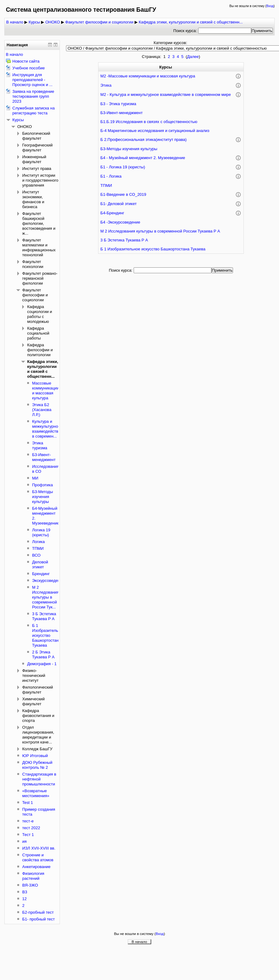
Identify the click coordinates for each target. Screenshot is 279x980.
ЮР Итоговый (35, 756)
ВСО (36, 555)
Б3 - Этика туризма (118, 104)
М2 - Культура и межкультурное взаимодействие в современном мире (166, 95)
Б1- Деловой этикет (118, 204)
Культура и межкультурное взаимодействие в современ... (47, 429)
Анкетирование (36, 867)
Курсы (34, 22)
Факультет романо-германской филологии (40, 278)
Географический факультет (37, 148)
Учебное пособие (29, 68)
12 (24, 899)
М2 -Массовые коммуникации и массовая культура (148, 76)
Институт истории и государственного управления (40, 180)
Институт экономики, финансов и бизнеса (33, 199)
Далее (193, 57)
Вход (270, 6)
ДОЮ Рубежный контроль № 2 (37, 765)
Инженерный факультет (34, 159)
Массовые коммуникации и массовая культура (46, 391)
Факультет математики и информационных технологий (39, 247)
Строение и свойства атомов (38, 857)
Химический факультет (33, 701)
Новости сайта (26, 61)
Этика (106, 85)
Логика (38, 542)
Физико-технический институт (34, 675)
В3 (25, 892)
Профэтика (42, 485)
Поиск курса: (186, 31)
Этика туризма (40, 445)
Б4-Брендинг (112, 213)
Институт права (37, 169)
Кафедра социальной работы (38, 333)
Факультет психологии (33, 264)
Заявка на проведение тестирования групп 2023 (33, 96)
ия (24, 841)
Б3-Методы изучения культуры (129, 149)
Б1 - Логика (111, 176)
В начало (15, 22)
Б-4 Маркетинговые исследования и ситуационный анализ (155, 131)
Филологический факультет (38, 690)
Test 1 (28, 803)
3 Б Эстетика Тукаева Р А (124, 240)
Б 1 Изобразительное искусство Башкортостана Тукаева (153, 249)
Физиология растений (33, 876)
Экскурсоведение (48, 581)
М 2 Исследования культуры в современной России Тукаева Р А (160, 231)
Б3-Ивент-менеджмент (121, 113)
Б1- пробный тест (39, 919)
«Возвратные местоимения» (36, 793)
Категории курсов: (170, 43)
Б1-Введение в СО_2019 (123, 194)
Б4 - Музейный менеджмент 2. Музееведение (143, 158)
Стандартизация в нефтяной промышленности (39, 779)
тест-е (28, 821)
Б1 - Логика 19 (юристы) (123, 167)
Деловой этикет (40, 564)
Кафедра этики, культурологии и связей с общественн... (191, 22)
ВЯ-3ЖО (30, 885)
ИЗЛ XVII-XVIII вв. (39, 848)
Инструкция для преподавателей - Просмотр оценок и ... (32, 80)
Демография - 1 (42, 664)
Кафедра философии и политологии (40, 350)
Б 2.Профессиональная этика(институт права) (143, 140)
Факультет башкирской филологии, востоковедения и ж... (39, 223)
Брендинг (41, 574)
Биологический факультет (36, 136)
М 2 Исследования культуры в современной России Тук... (46, 597)
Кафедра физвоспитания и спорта (38, 716)
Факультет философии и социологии (99, 22)
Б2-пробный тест (38, 912)
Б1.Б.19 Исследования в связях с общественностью (149, 122)
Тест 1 (28, 835)
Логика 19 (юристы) (41, 532)
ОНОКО (53, 22)
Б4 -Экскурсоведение (120, 222)
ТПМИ (106, 185)
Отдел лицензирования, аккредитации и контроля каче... (38, 735)
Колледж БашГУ (37, 749)
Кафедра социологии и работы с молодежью (40, 314)
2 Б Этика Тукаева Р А (43, 655)
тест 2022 (31, 828)
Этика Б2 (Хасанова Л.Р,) (42, 410)
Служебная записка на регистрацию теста (33, 111)
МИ (35, 478)
